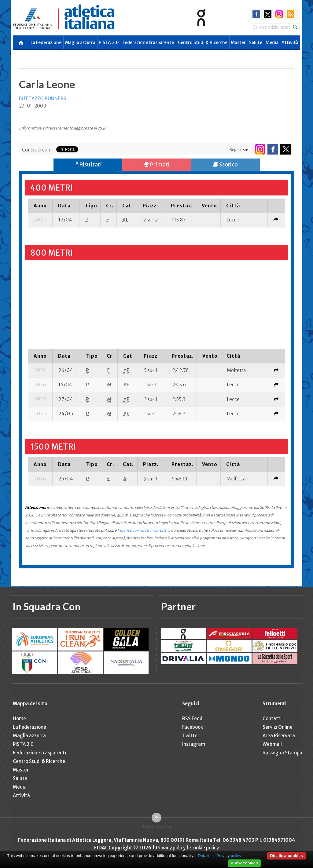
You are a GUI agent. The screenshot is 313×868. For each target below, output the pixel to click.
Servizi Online (278, 727)
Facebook (193, 727)
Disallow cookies (287, 856)
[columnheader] (40, 206)
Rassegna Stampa (282, 753)
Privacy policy (171, 848)
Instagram (194, 744)
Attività (290, 42)
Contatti (272, 718)
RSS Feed (192, 718)
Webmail (272, 744)
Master (238, 42)
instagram (279, 14)
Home (19, 718)
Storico (225, 164)
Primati (157, 164)
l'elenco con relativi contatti (142, 530)
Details (204, 856)
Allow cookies (244, 863)
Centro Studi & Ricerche (203, 42)
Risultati (88, 164)
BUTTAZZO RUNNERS (43, 98)
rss (291, 14)
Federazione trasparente (148, 42)
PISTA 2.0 (109, 42)
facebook (256, 14)
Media (272, 42)
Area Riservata (279, 736)
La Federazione (46, 42)
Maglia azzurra (80, 42)
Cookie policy (204, 848)
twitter (268, 14)
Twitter (191, 736)
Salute (256, 42)
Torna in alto (157, 827)
